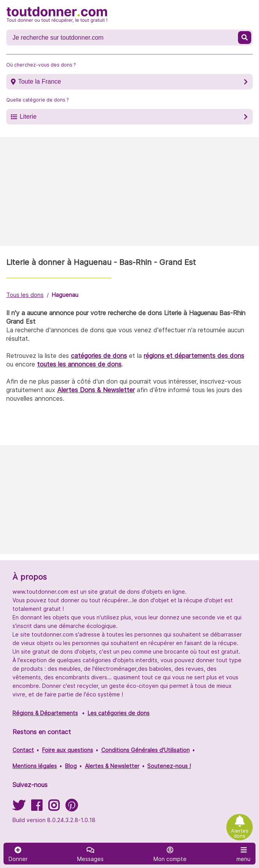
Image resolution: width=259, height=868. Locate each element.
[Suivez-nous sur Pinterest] (71, 808)
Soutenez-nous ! (169, 766)
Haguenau (65, 295)
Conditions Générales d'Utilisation (145, 750)
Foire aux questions (68, 750)
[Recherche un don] (123, 38)
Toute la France (39, 82)
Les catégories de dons (119, 713)
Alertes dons (240, 833)
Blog (71, 766)
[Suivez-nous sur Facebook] (37, 808)
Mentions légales (35, 766)
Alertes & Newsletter (112, 766)
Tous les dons (25, 295)
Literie (28, 117)
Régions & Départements (45, 713)
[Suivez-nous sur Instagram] (54, 808)
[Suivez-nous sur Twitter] (19, 808)
